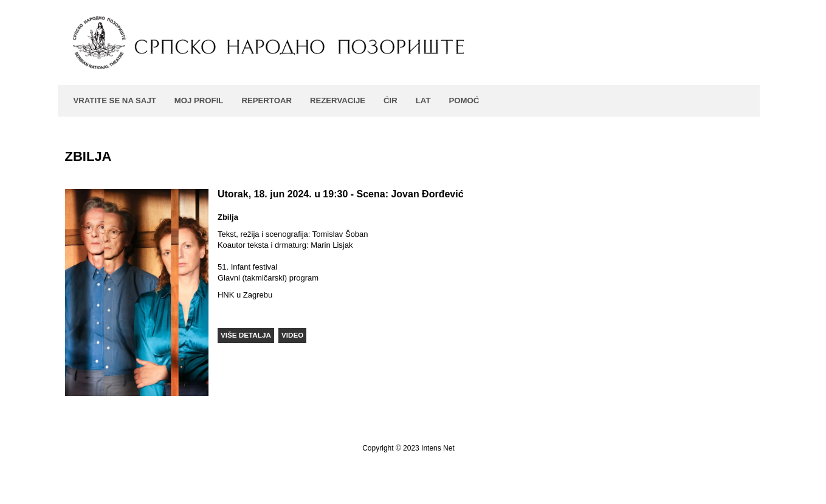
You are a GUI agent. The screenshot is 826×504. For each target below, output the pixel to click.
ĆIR (391, 100)
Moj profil (199, 100)
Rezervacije (338, 100)
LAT (423, 100)
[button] (246, 335)
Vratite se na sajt (115, 100)
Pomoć (464, 100)
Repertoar (267, 100)
